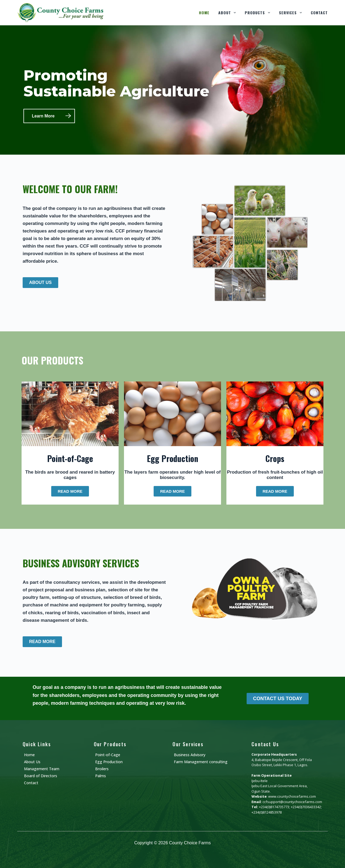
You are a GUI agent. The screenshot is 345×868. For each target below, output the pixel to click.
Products (258, 13)
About (228, 13)
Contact (319, 13)
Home (204, 13)
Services (291, 13)
